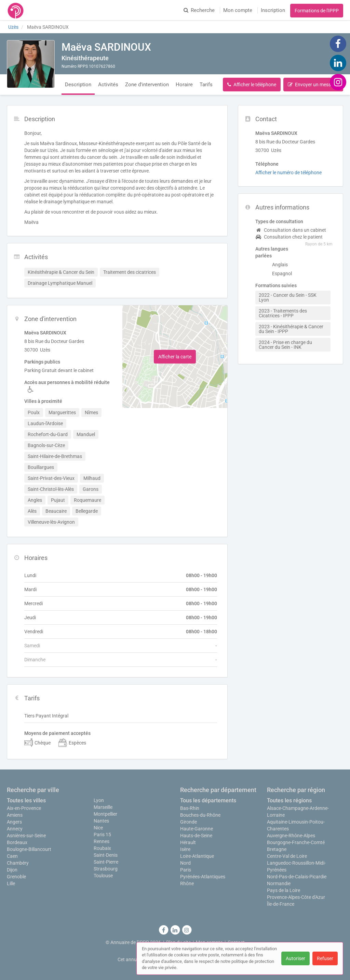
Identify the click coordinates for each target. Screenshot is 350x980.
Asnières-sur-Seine (26, 836)
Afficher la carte (175, 357)
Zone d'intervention (147, 85)
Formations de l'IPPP (317, 11)
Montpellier (105, 814)
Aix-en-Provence (24, 808)
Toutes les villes (26, 800)
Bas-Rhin (190, 808)
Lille (11, 883)
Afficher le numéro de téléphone (288, 173)
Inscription (273, 10)
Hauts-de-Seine (196, 836)
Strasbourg (106, 869)
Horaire (184, 85)
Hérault (188, 842)
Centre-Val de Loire (287, 856)
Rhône (187, 883)
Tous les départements (208, 800)
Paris (186, 870)
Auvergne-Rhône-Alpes (291, 836)
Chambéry (18, 863)
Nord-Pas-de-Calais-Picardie (297, 877)
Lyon (99, 800)
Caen (12, 856)
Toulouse (103, 876)
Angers (14, 822)
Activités (108, 85)
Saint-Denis (106, 855)
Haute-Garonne (197, 829)
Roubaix (102, 848)
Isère (185, 849)
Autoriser (295, 958)
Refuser (325, 958)
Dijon (12, 870)
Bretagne (277, 849)
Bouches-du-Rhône (200, 815)
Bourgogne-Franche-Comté (296, 842)
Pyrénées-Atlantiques (203, 877)
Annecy (15, 829)
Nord (185, 863)
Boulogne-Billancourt (29, 849)
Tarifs (206, 85)
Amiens (15, 815)
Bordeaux (17, 842)
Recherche (199, 10)
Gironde (189, 822)
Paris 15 (102, 835)
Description (78, 85)
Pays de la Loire (284, 890)
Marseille (103, 807)
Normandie (279, 883)
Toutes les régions (289, 800)
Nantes (101, 821)
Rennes (102, 841)
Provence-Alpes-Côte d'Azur (296, 897)
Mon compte (238, 10)
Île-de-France (281, 904)
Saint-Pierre (106, 862)
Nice (98, 828)
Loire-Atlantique (197, 856)
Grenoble (16, 877)
